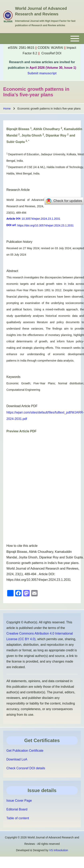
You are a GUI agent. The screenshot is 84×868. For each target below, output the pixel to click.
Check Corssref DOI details (26, 768)
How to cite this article (22, 546)
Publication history (19, 242)
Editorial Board (17, 809)
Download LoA (17, 759)
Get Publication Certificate (25, 751)
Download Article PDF (22, 406)
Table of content (18, 818)
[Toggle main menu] (42, 39)
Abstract (12, 271)
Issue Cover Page (19, 801)
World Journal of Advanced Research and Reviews (41, 11)
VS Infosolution (59, 850)
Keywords (13, 377)
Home (7, 109)
